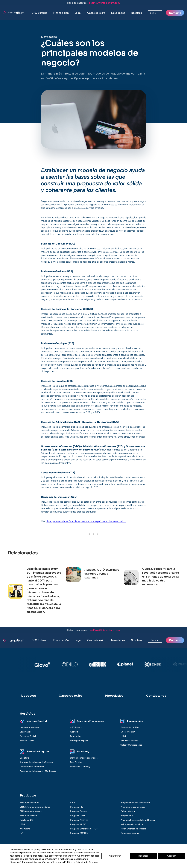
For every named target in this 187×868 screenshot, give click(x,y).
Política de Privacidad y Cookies (81, 862)
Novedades (118, 13)
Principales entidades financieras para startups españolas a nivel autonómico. (86, 521)
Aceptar (171, 856)
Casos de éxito (96, 13)
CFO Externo (39, 13)
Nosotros (136, 13)
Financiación (61, 13)
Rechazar (143, 856)
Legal (78, 13)
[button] (61, 13)
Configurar (115, 856)
